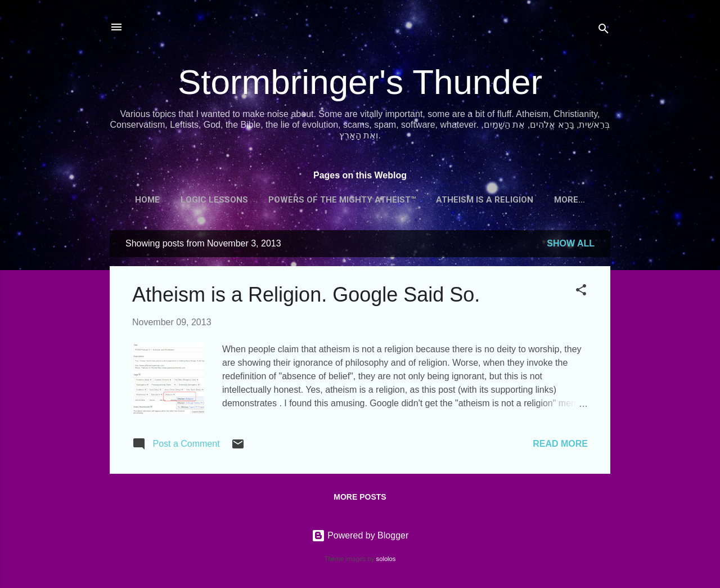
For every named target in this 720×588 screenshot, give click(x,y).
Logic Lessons (214, 200)
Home (147, 200)
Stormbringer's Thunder (360, 82)
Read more (560, 444)
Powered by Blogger (360, 535)
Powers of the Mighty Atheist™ (342, 200)
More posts (360, 497)
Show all (571, 243)
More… (570, 200)
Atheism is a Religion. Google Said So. (306, 295)
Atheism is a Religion (485, 200)
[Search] (604, 31)
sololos (386, 559)
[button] (581, 292)
